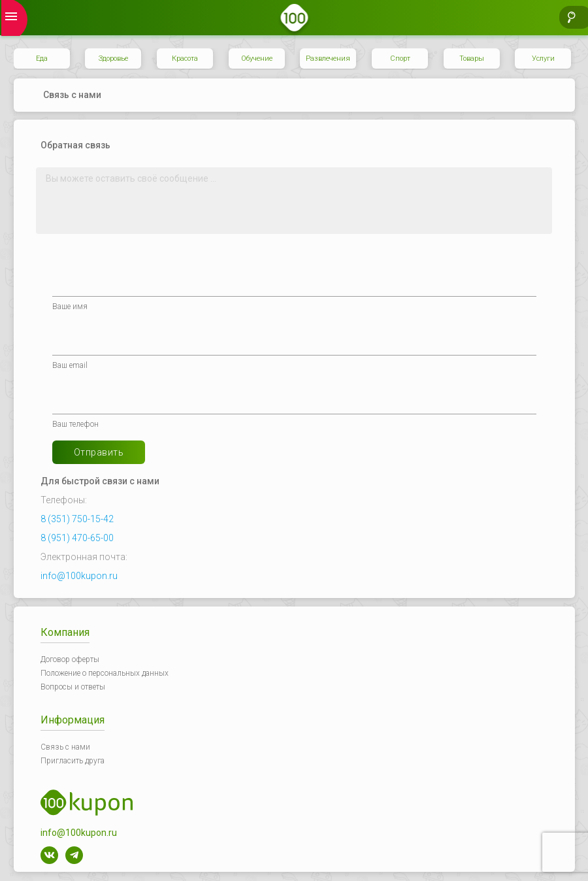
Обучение (257, 58)
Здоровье (113, 58)
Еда (42, 58)
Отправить (99, 452)
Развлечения (328, 58)
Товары (472, 58)
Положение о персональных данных (105, 673)
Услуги (543, 58)
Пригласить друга (73, 761)
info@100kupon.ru (79, 576)
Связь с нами (65, 747)
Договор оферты (70, 659)
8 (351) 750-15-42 (77, 519)
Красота (185, 58)
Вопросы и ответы (73, 687)
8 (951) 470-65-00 (77, 538)
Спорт (400, 58)
